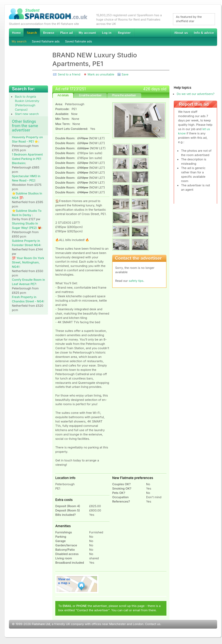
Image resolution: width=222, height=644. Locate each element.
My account (87, 33)
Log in (107, 33)
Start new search (27, 114)
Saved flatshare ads (46, 41)
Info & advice (204, 33)
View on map (77, 584)
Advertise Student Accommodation (66, 33)
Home (16, 33)
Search (32, 33)
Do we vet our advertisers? (196, 94)
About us (181, 33)
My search (19, 41)
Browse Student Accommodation (49, 33)
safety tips (136, 281)
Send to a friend (69, 74)
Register (124, 33)
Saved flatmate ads (78, 41)
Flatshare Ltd (41, 624)
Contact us (153, 624)
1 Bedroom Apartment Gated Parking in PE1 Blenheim (27, 159)
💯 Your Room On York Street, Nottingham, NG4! (28, 262)
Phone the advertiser (124, 95)
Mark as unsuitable (101, 74)
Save (125, 74)
